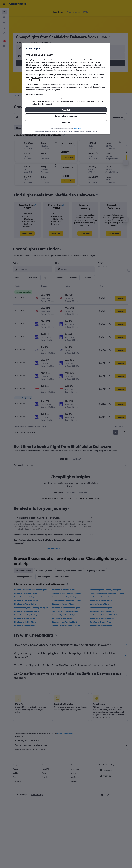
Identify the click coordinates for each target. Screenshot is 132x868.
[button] (66, 110)
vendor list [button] (36, 80)
